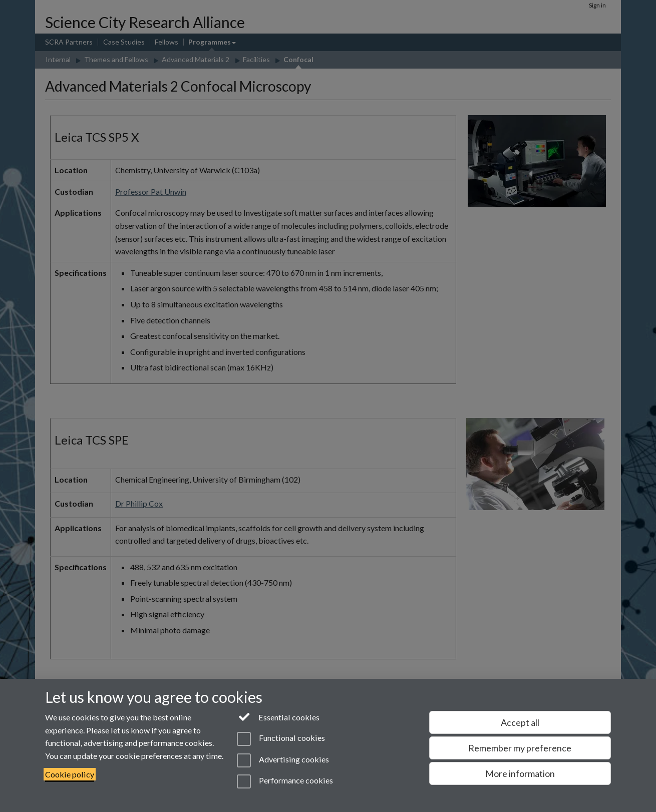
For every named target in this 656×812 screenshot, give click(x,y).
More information (520, 773)
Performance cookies (285, 781)
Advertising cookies (283, 760)
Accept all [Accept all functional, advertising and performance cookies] (520, 722)
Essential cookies (278, 716)
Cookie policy (70, 774)
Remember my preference (520, 748)
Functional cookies (281, 739)
